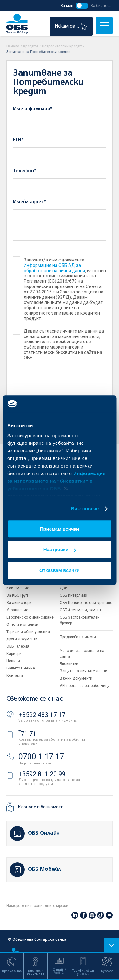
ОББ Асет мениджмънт (80, 610)
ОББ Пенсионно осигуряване (86, 603)
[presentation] (52, 386)
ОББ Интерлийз (73, 595)
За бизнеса (101, 6)
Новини (13, 661)
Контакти (15, 675)
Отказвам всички (60, 570)
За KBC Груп (17, 595)
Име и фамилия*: (33, 109)
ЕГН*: (19, 140)
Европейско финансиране (30, 617)
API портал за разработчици (85, 686)
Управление (17, 610)
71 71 (27, 734)
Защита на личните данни (83, 671)
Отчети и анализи (22, 625)
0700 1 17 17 (41, 757)
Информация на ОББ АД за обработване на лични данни (54, 268)
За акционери (19, 603)
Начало (13, 46)
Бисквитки (69, 664)
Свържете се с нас (34, 699)
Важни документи (76, 678)
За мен (67, 6)
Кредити (31, 46)
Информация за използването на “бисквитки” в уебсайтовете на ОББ (56, 481)
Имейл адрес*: (30, 202)
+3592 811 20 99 (42, 774)
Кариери (14, 654)
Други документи (22, 639)
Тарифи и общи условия (28, 632)
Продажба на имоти (78, 637)
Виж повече (85, 509)
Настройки (60, 549)
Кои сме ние (18, 588)
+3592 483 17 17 (42, 715)
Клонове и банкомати (41, 807)
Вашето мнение (21, 668)
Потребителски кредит (62, 46)
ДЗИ (64, 588)
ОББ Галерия (18, 646)
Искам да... (72, 26)
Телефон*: (25, 171)
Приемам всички (60, 529)
